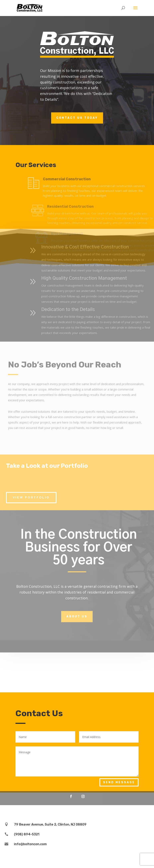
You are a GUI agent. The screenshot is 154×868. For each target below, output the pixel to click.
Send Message (119, 782)
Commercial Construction (77, 179)
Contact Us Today (77, 118)
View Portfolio (31, 462)
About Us (77, 581)
